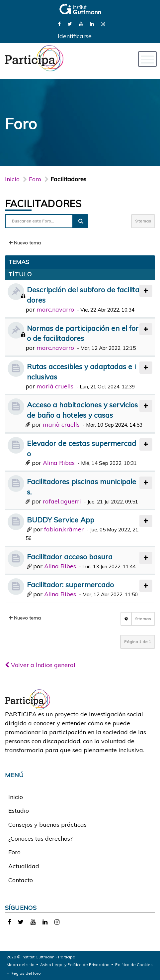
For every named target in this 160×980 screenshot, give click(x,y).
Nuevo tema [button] (25, 243)
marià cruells (55, 386)
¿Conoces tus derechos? (40, 839)
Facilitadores (43, 204)
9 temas (143, 221)
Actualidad (24, 866)
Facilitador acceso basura (70, 557)
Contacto (21, 880)
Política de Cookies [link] (134, 965)
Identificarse (75, 36)
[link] (59, 23)
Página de (138, 642)
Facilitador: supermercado (70, 584)
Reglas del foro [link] (26, 973)
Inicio (12, 179)
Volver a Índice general (40, 665)
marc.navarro (55, 309)
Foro (14, 852)
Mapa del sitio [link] (21, 965)
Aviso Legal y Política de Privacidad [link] (75, 965)
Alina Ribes (59, 463)
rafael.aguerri (62, 501)
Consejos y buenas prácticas (47, 825)
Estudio (19, 811)
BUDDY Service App (61, 520)
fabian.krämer (64, 529)
